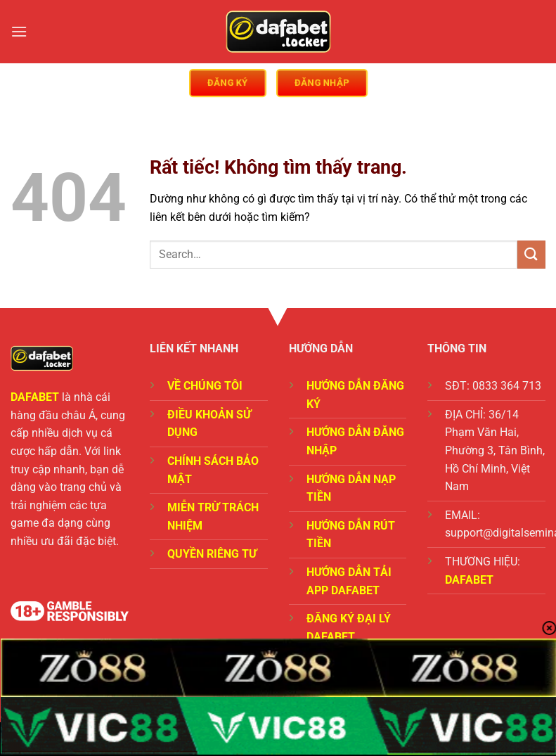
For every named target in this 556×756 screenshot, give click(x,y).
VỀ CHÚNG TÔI (205, 386)
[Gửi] (531, 254)
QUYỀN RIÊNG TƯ (212, 554)
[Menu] (19, 31)
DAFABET (35, 397)
